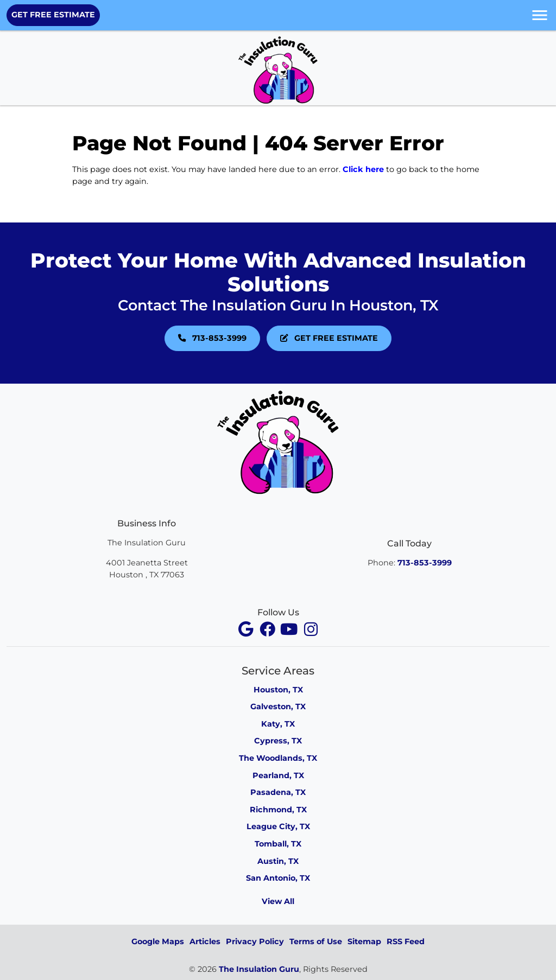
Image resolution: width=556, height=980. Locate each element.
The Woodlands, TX (278, 758)
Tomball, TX (278, 844)
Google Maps (158, 941)
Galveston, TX (278, 707)
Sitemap (364, 941)
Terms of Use (316, 941)
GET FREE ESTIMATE (53, 15)
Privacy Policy (255, 941)
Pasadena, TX (278, 792)
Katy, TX (278, 724)
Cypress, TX (278, 741)
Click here (363, 169)
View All (278, 901)
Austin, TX (278, 861)
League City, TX (278, 826)
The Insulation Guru (259, 969)
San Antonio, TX (278, 878)
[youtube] (290, 629)
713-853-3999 (212, 338)
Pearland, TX (278, 775)
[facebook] (247, 629)
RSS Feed (406, 941)
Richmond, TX (278, 810)
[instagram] (311, 629)
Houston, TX (278, 690)
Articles (205, 941)
